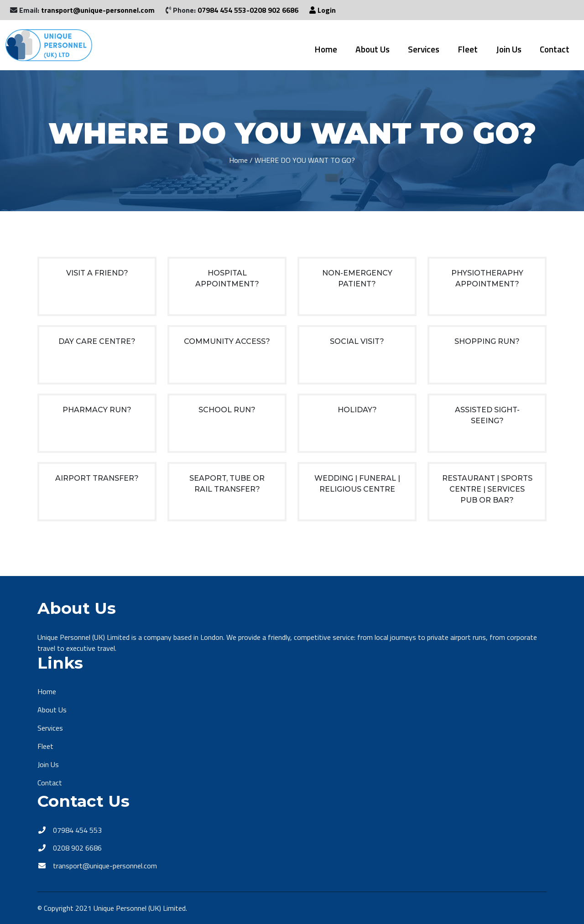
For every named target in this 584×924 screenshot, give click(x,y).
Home (326, 49)
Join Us (509, 49)
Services (424, 49)
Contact (555, 49)
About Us (373, 49)
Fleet (468, 49)
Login (323, 10)
